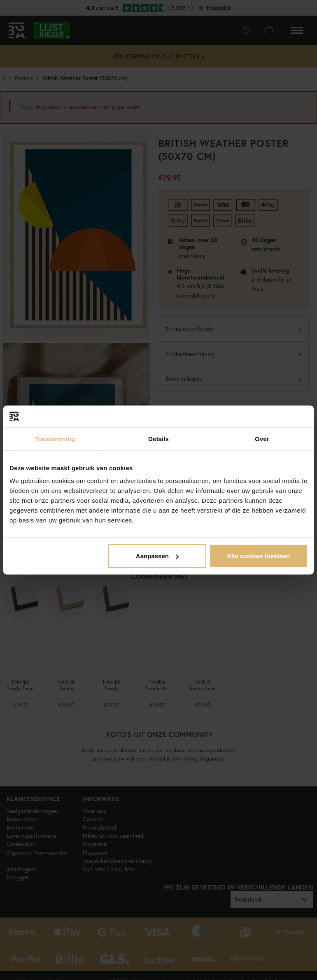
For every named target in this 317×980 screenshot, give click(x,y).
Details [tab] (158, 438)
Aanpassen (157, 556)
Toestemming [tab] (55, 438)
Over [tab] (262, 438)
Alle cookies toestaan (258, 556)
